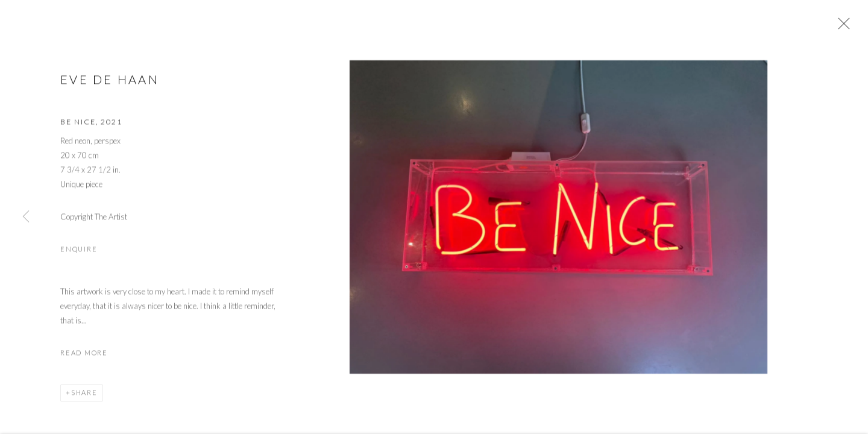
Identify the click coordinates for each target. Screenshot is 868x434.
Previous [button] (26, 217)
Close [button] (841, 27)
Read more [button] (84, 354)
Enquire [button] (79, 250)
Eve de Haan (110, 81)
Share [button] (84, 394)
